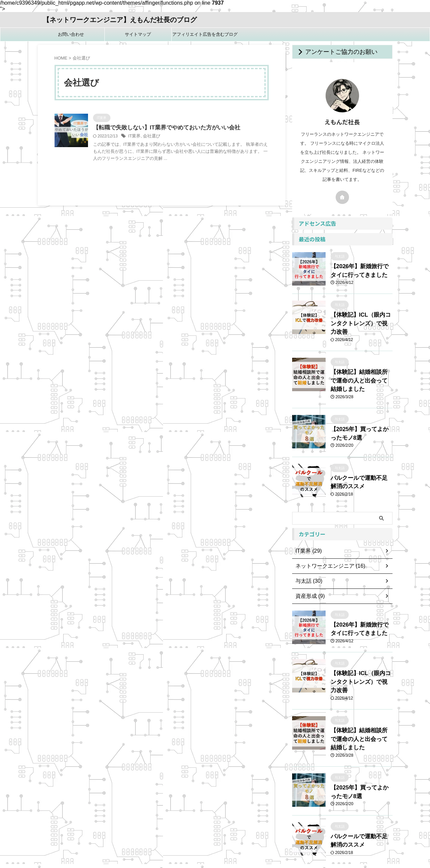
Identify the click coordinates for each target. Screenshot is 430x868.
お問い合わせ (71, 34)
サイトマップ (138, 34)
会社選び (150, 137)
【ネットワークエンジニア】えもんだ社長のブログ (120, 20)
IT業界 (134, 137)
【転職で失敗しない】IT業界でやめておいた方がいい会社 (162, 128)
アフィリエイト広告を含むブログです (205, 36)
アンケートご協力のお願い (332, 52)
